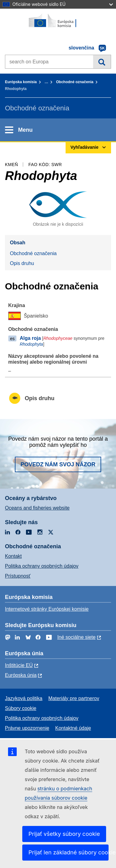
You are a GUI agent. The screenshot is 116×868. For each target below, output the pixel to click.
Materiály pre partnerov (74, 698)
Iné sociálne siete (76, 637)
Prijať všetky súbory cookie (64, 834)
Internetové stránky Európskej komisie (47, 609)
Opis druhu (22, 263)
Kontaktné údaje (73, 728)
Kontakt (13, 556)
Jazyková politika (24, 698)
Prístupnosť (18, 576)
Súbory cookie (21, 708)
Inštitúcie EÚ (19, 665)
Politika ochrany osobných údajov (42, 566)
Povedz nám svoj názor (58, 464)
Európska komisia (21, 82)
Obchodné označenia (75, 82)
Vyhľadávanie (102, 62)
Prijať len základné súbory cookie (69, 852)
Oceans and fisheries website (37, 508)
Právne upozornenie (27, 728)
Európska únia (21, 675)
